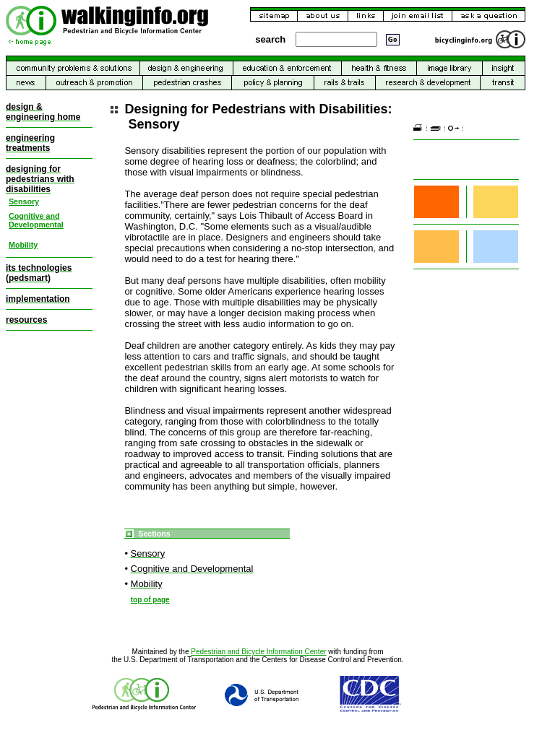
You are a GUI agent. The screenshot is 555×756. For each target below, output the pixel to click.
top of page (150, 600)
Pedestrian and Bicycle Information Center (258, 652)
